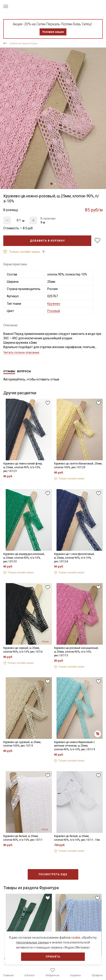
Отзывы (9, 371)
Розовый (54, 311)
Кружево (54, 304)
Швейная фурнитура (23, 43)
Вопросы (24, 371)
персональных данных (32, 942)
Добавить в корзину (47, 241)
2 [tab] (55, 184)
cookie (76, 938)
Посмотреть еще (53, 874)
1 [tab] (51, 184)
